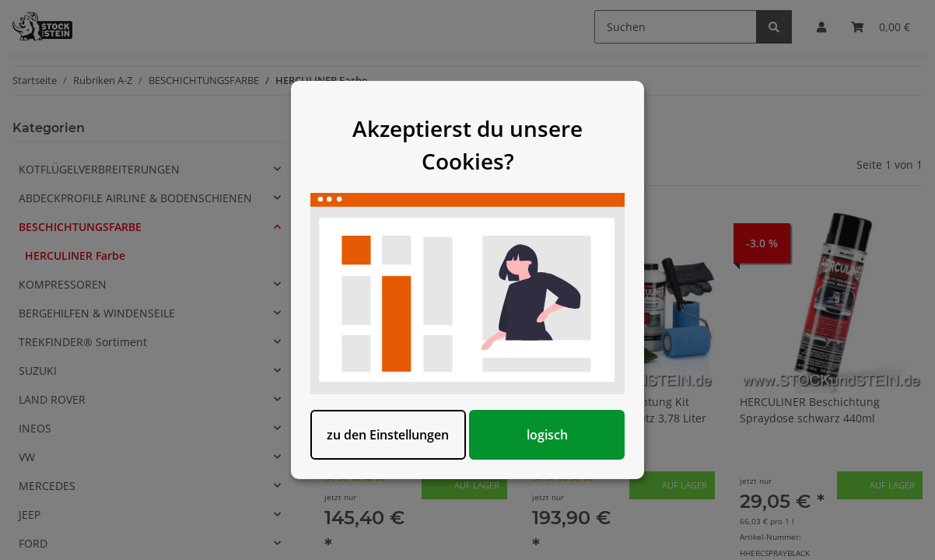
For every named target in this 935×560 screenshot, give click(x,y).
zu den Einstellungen (388, 435)
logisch (547, 435)
